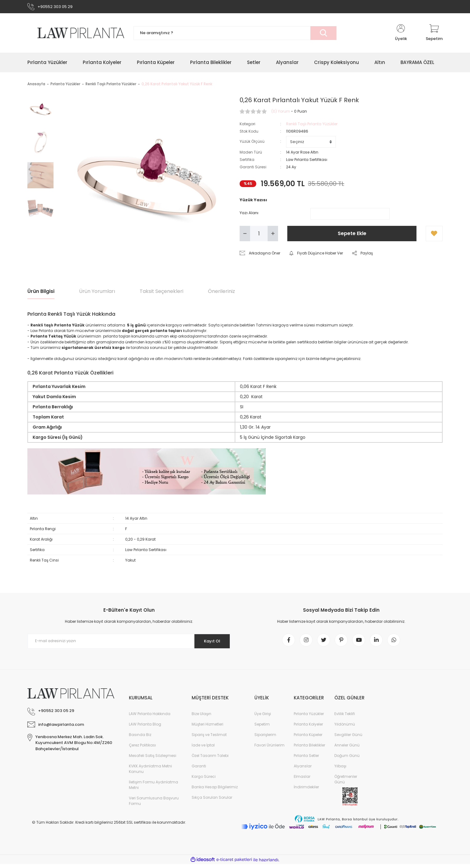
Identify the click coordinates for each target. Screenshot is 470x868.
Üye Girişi (263, 718)
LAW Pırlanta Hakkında (150, 718)
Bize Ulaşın (201, 718)
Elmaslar (302, 780)
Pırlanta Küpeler (308, 739)
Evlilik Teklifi (345, 718)
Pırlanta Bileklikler (309, 749)
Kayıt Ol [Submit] (210, 642)
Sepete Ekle (352, 235)
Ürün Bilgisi (41, 293)
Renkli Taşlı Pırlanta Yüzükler (312, 125)
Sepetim (262, 728)
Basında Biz (140, 739)
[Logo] (76, 34)
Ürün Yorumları (97, 293)
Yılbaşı (340, 770)
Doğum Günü (347, 760)
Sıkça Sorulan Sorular (212, 801)
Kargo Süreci (204, 780)
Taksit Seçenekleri (161, 293)
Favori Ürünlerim (269, 749)
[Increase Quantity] (273, 235)
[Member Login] (401, 34)
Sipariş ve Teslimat (209, 739)
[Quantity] (259, 235)
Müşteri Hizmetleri (207, 728)
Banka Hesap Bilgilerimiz (215, 791)
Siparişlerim (265, 739)
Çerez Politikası (142, 749)
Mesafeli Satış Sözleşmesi (153, 760)
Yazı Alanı (249, 214)
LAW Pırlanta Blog (145, 728)
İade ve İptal (203, 749)
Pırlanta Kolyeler (308, 728)
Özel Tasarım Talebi (210, 760)
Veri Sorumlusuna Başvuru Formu (154, 805)
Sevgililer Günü (348, 739)
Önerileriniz (221, 293)
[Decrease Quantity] (245, 235)
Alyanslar (303, 770)
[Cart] (434, 34)
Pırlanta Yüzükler (309, 718)
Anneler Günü (347, 749)
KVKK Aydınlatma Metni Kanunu (150, 773)
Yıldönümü (345, 728)
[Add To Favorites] (434, 235)
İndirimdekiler (306, 791)
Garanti (199, 770)
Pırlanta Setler (306, 760)
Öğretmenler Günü (346, 783)
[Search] (235, 35)
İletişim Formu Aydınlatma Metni (153, 789)
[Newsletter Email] (129, 643)
